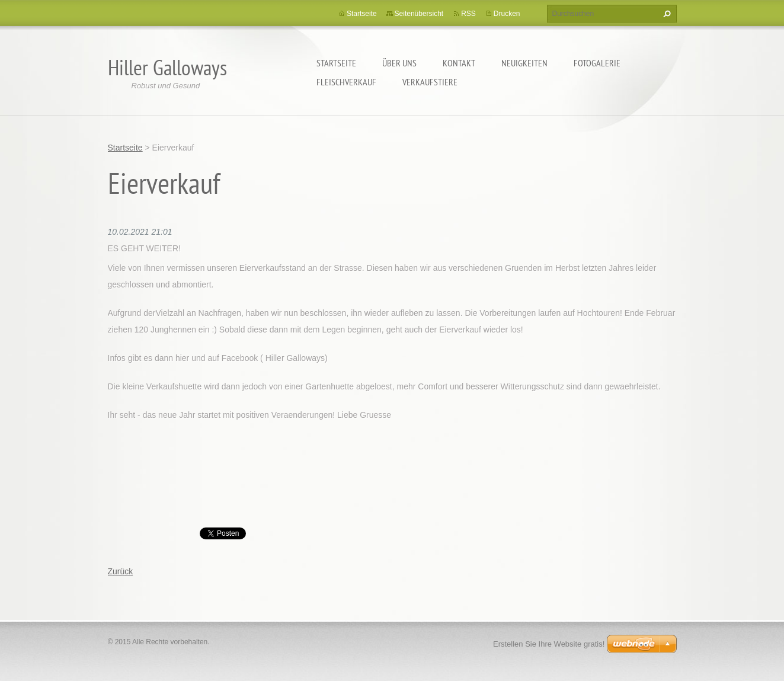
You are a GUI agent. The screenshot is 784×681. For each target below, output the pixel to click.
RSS (468, 14)
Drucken (507, 14)
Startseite (336, 63)
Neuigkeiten (524, 63)
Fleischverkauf (346, 82)
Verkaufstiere (430, 82)
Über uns (399, 63)
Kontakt (459, 63)
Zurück (121, 571)
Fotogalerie (597, 63)
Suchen (665, 14)
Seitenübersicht (419, 14)
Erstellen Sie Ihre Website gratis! (549, 644)
